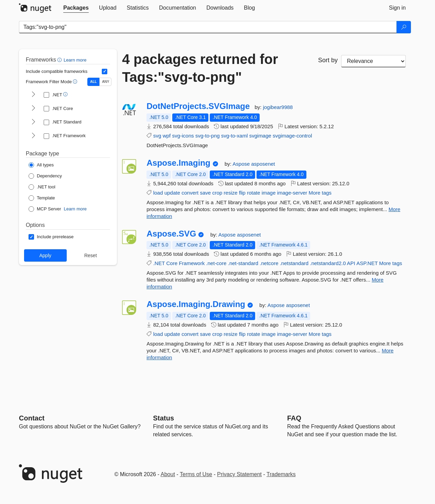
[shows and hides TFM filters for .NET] (33, 95)
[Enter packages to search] (208, 27)
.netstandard (294, 263)
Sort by (328, 60)
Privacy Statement (239, 474)
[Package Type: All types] (41, 165)
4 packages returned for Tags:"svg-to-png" (200, 68)
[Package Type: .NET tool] (42, 187)
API (351, 263)
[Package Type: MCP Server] (45, 209)
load (158, 193)
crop (217, 193)
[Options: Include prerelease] (51, 237)
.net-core (216, 263)
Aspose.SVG (171, 234)
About (168, 474)
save (205, 193)
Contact (32, 418)
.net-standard (243, 263)
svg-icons (183, 136)
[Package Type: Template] (42, 198)
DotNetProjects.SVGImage (198, 106)
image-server (292, 193)
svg (157, 136)
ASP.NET (367, 263)
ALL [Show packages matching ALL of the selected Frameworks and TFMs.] (93, 82)
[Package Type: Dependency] (45, 176)
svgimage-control (292, 136)
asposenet (263, 164)
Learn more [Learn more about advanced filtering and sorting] (75, 60)
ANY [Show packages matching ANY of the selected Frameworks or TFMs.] (106, 82)
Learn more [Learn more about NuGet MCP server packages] (75, 209)
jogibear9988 (278, 107)
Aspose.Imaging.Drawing (196, 304)
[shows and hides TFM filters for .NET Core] (33, 109)
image (269, 193)
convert (190, 193)
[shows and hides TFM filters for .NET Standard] (33, 122)
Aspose (242, 164)
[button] (60, 60)
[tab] (76, 8)
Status (164, 418)
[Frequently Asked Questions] (294, 418)
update (172, 193)
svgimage (260, 136)
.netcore (269, 263)
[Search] (404, 27)
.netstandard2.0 (328, 263)
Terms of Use (196, 474)
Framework (192, 263)
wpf (167, 136)
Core (172, 263)
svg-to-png (208, 136)
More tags (320, 193)
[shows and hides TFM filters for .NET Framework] (33, 136)
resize (231, 193)
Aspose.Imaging (178, 163)
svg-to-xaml (235, 136)
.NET (159, 263)
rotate (253, 193)
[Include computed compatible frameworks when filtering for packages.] (105, 72)
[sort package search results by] (373, 61)
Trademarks (281, 474)
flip (242, 193)
